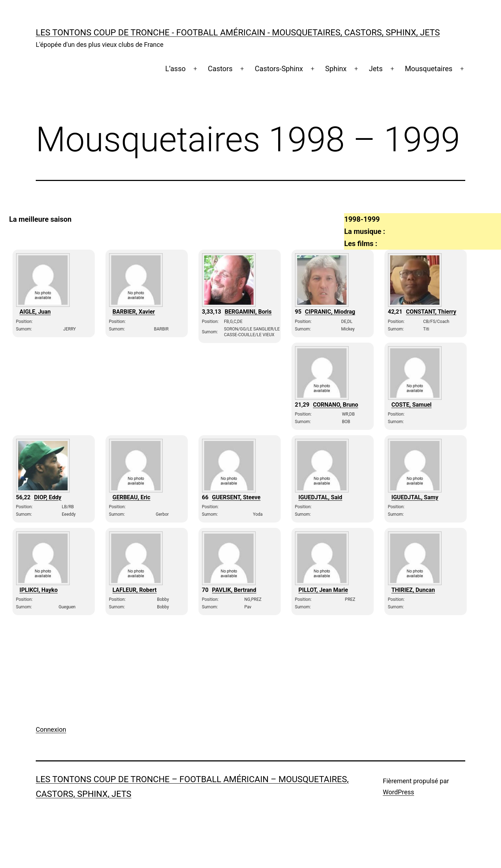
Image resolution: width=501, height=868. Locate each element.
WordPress (399, 792)
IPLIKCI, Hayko (39, 590)
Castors (220, 69)
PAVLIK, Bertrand (234, 590)
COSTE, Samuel (412, 405)
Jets (376, 69)
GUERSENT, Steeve (236, 497)
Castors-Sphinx (279, 69)
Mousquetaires (429, 69)
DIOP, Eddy (48, 497)
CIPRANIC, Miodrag (330, 312)
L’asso (175, 69)
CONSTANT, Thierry (431, 312)
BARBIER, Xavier (134, 312)
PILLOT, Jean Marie (323, 590)
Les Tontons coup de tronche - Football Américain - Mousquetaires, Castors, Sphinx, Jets (238, 33)
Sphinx (336, 69)
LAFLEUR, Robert (135, 590)
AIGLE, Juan (35, 312)
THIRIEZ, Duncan (413, 590)
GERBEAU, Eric (132, 497)
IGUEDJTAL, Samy (415, 497)
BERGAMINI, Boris (248, 312)
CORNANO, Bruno (335, 405)
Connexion (51, 729)
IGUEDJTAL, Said (321, 497)
